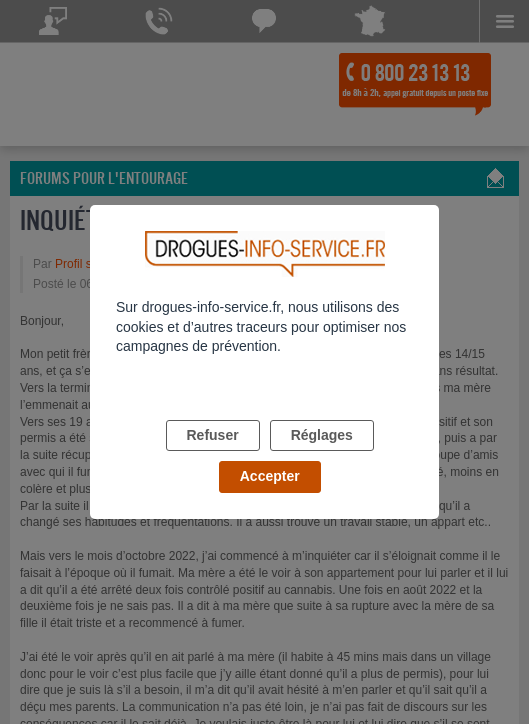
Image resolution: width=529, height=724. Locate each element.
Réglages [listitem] (322, 435)
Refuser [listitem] (213, 435)
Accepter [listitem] (270, 476)
